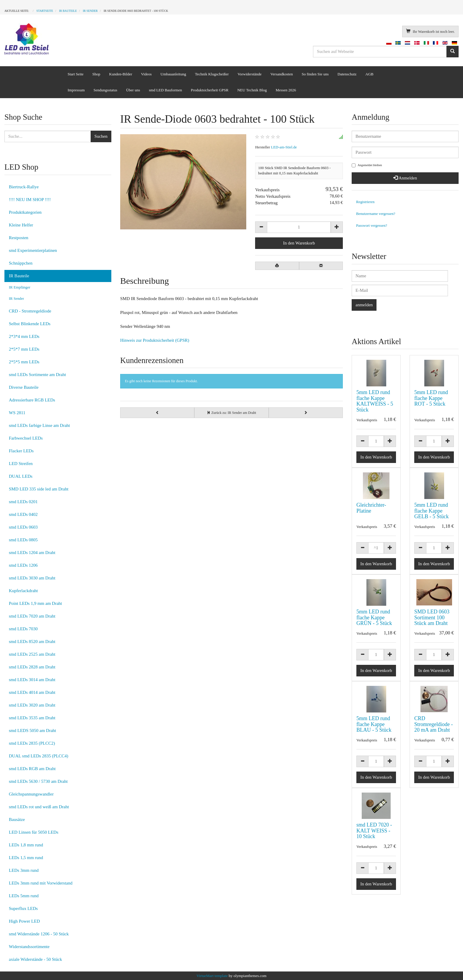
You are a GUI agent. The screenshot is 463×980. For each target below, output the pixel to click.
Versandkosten (282, 74)
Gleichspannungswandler (31, 794)
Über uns (133, 90)
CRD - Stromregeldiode (30, 311)
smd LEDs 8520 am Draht (32, 642)
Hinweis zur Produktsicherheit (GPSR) (155, 340)
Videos (146, 74)
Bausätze (17, 819)
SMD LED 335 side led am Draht (39, 489)
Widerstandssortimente (29, 947)
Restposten (19, 238)
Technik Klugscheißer (212, 74)
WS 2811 (17, 413)
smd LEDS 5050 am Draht (32, 730)
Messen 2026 (286, 90)
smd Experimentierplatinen (33, 250)
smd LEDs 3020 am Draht (32, 705)
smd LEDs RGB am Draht (32, 769)
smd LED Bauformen (165, 90)
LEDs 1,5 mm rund (26, 858)
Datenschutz (347, 74)
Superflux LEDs (23, 908)
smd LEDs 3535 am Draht (32, 718)
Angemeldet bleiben (367, 165)
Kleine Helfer (21, 225)
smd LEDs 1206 (23, 565)
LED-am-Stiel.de (284, 147)
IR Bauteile (19, 276)
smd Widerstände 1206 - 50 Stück (39, 934)
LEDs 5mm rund (24, 896)
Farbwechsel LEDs (26, 438)
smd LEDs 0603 (23, 527)
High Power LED (24, 921)
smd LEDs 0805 (23, 540)
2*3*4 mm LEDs (24, 336)
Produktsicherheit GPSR (210, 90)
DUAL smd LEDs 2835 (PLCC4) (39, 756)
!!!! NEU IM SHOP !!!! (30, 200)
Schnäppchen (21, 263)
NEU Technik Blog (252, 90)
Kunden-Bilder (121, 74)
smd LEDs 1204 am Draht (32, 553)
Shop (96, 74)
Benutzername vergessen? (376, 214)
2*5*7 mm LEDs (24, 349)
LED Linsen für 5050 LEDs (34, 832)
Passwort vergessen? (372, 226)
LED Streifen (21, 464)
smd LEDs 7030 (23, 629)
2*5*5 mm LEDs (24, 362)
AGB (369, 74)
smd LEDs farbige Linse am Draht (39, 425)
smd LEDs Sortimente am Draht (37, 375)
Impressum (76, 90)
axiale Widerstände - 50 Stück (35, 959)
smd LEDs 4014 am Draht (32, 692)
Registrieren (365, 202)
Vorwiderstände (249, 74)
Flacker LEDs (21, 451)
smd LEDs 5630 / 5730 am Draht (38, 781)
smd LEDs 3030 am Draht (32, 578)
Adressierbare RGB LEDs (32, 400)
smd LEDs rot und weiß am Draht (39, 807)
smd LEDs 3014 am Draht (32, 680)
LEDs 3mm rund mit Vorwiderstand (41, 883)
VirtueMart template (212, 976)
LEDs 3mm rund (24, 870)
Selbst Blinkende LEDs (30, 324)
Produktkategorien (25, 212)
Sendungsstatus (105, 90)
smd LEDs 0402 (23, 514)
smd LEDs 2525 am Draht (32, 654)
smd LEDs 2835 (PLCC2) (32, 743)
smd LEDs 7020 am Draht (32, 616)
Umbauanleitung (173, 74)
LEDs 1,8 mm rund (26, 845)
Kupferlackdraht (23, 591)
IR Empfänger (20, 287)
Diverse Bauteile (24, 387)
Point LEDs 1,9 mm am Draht (35, 603)
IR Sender (16, 299)
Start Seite (76, 74)
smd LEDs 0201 (23, 502)
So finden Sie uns (315, 74)
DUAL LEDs (21, 476)
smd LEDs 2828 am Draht (32, 667)
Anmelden (405, 178)
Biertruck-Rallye (24, 187)
